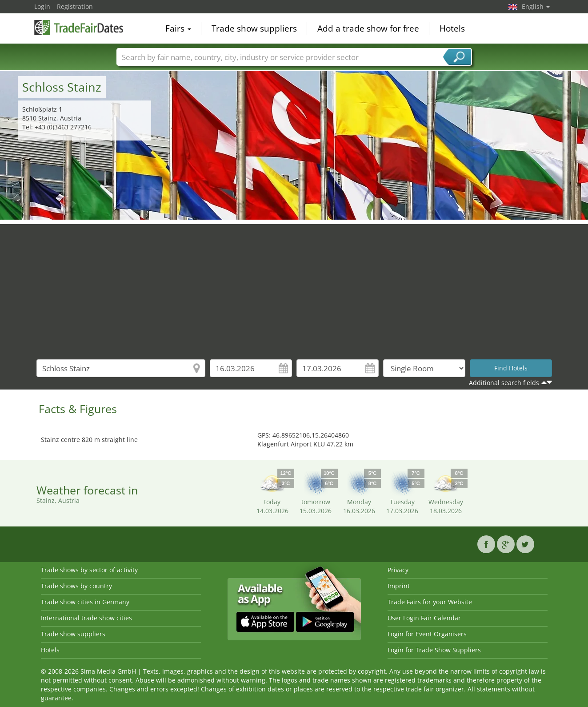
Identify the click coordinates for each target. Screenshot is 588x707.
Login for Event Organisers (427, 634)
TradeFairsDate (79, 28)
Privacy (398, 570)
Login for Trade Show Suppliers (434, 650)
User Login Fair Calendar (424, 618)
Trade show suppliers (254, 28)
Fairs (178, 28)
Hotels (452, 28)
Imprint (399, 586)
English (536, 6)
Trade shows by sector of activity (89, 570)
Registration (75, 6)
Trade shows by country (76, 586)
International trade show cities (86, 618)
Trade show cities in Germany (85, 602)
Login (42, 6)
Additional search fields (504, 383)
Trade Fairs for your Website (430, 602)
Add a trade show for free (368, 28)
